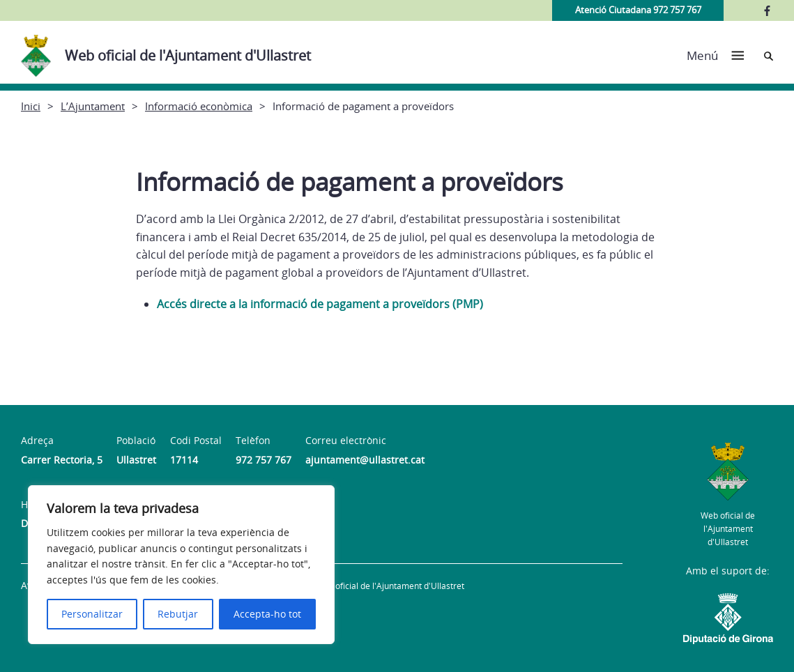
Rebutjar (178, 614)
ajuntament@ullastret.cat (365, 460)
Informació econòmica (199, 106)
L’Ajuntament (93, 106)
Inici (31, 106)
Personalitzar (92, 614)
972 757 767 (264, 460)
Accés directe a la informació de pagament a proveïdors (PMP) (320, 304)
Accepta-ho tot (267, 614)
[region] (181, 565)
